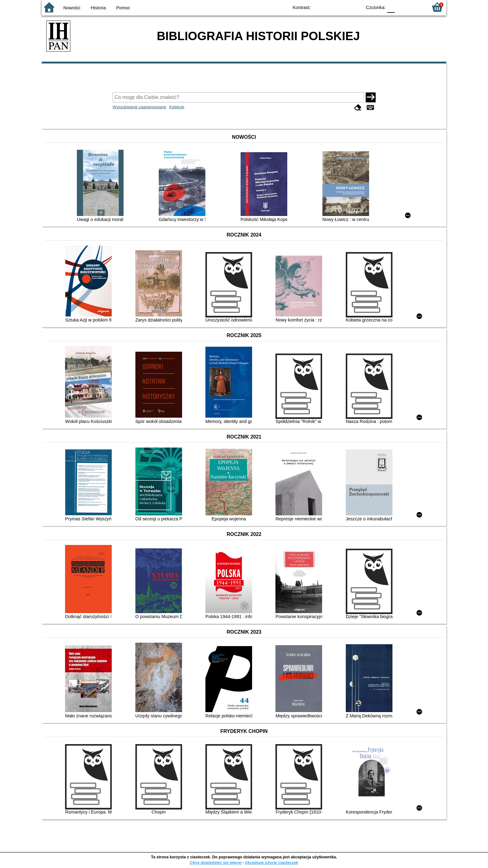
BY (355, 7)
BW (330, 7)
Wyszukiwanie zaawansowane (140, 107)
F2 (416, 7)
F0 (391, 7)
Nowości (72, 8)
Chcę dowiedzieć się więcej (216, 863)
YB (343, 7)
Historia (98, 8)
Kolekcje (177, 107)
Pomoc (123, 8)
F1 (402, 7)
